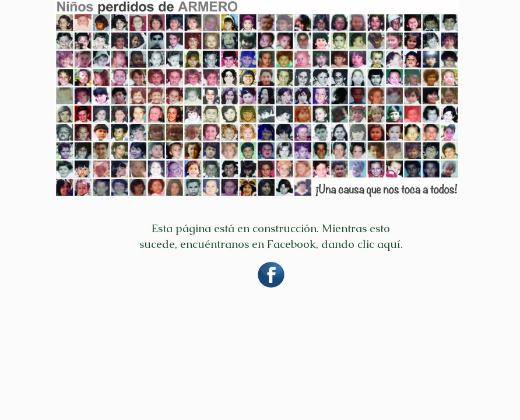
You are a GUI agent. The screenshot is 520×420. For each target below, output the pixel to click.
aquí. (390, 244)
